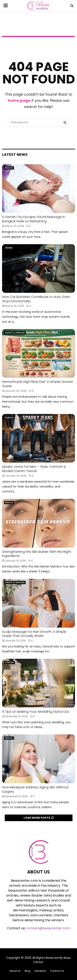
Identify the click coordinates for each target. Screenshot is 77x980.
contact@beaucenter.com (48, 928)
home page (19, 100)
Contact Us (57, 971)
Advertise (40, 971)
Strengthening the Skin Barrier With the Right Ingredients (37, 554)
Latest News (15, 154)
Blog (28, 971)
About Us (15, 971)
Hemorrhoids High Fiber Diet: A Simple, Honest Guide (37, 384)
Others (9, 248)
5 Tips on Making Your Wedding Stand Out (36, 712)
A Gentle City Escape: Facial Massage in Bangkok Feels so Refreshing (34, 219)
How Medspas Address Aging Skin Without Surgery (35, 789)
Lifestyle (10, 662)
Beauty (9, 168)
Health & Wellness (15, 333)
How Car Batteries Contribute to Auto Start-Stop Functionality (37, 299)
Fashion (9, 418)
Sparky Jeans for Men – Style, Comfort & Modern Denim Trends (34, 469)
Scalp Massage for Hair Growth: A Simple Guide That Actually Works (34, 634)
